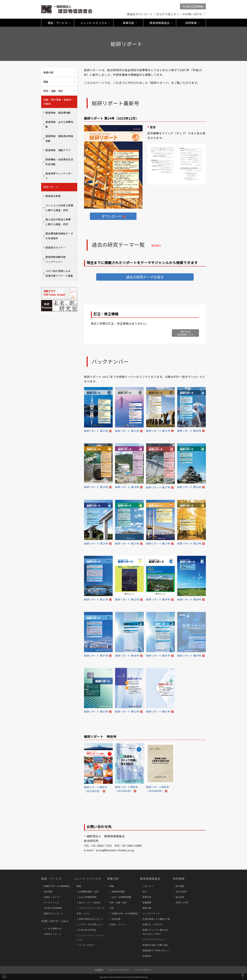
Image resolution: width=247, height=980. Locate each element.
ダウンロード (112, 216)
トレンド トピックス (88, 879)
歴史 (145, 891)
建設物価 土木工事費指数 (59, 124)
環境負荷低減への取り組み (156, 945)
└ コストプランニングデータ (91, 908)
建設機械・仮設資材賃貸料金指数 (59, 162)
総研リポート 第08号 (189, 599)
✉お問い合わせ (192, 14)
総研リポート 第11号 (96, 599)
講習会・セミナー (52, 897)
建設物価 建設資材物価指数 (59, 138)
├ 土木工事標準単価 (86, 897)
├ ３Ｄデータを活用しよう (90, 924)
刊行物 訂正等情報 (193, 7)
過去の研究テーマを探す (145, 277)
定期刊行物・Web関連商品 (57, 886)
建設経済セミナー (55, 247)
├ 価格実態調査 (117, 891)
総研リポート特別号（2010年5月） (127, 789)
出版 (112, 908)
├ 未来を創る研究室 (86, 930)
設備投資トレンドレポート (59, 176)
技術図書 (48, 891)
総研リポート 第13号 (158, 543)
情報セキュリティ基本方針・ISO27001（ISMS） (157, 932)
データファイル (51, 902)
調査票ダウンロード (140, 14)
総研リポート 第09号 (158, 599)
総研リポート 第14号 (127, 543)
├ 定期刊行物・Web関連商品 (124, 913)
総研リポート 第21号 (158, 431)
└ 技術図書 (115, 919)
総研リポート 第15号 (96, 543)
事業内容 (48, 72)
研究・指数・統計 (53, 91)
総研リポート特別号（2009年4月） (158, 789)
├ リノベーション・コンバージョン (91, 937)
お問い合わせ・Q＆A (55, 921)
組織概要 (147, 902)
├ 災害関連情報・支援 (88, 891)
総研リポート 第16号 (189, 487)
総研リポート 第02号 (127, 712)
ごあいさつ (148, 886)
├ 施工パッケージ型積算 (89, 902)
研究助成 (147, 956)
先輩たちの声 (182, 902)
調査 (46, 82)
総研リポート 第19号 (96, 487)
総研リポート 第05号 (158, 656)
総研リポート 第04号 (189, 656)
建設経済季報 (53, 196)
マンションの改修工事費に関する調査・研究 (59, 208)
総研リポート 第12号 (189, 543)
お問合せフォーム (52, 934)
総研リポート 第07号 (96, 656)
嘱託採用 (180, 897)
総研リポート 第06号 (127, 656)
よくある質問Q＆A (53, 928)
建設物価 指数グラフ (58, 150)
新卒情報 (180, 886)
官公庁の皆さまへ (168, 14)
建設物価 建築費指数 (58, 113)
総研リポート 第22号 (127, 431)
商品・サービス (51, 879)
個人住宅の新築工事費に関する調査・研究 (58, 222)
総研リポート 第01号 (158, 712)
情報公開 (147, 908)
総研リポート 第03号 (96, 712)
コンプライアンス (151, 913)
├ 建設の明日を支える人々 (90, 919)
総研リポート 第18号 (127, 487)
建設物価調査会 (150, 879)
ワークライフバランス (153, 939)
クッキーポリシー (144, 970)
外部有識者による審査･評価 (156, 919)
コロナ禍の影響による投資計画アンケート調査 (59, 273)
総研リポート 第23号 (96, 431)
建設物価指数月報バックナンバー (55, 259)
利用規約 (99, 970)
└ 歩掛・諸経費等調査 (120, 897)
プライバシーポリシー (119, 970)
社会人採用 (181, 891)
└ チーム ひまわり (86, 945)
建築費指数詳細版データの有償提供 (59, 236)
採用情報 (179, 879)
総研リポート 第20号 (189, 431)
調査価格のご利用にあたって (157, 950)
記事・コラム (83, 913)
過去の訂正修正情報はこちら (185, 333)
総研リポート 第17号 (158, 487)
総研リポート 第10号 (127, 599)
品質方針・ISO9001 (152, 924)
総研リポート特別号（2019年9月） (96, 789)
